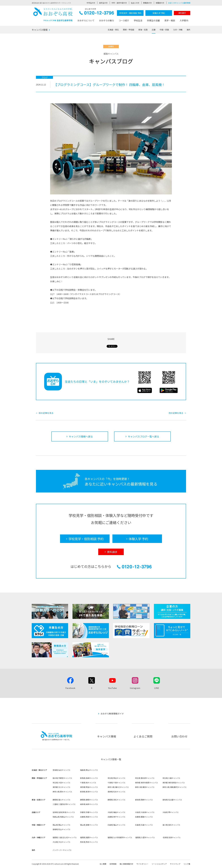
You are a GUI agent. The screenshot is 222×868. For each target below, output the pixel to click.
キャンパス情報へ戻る (81, 436)
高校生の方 (103, 3)
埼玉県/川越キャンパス (171, 778)
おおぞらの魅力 (107, 20)
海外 (188, 30)
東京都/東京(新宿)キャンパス (174, 783)
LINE (157, 688)
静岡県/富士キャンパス (62, 800)
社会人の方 (135, 3)
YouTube (112, 688)
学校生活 (138, 20)
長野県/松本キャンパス (116, 792)
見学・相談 (170, 20)
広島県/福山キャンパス (116, 825)
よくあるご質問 (143, 736)
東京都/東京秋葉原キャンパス (146, 783)
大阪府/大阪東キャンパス (145, 812)
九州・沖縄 (178, 30)
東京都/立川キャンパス (62, 787)
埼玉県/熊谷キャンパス (116, 778)
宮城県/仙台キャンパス (62, 770)
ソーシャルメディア (159, 864)
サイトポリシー (142, 864)
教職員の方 (148, 3)
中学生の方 (91, 3)
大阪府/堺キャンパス (171, 812)
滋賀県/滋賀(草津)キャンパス (64, 812)
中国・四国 (164, 30)
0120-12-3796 (97, 14)
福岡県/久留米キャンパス (145, 837)
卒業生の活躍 (153, 20)
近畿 (154, 30)
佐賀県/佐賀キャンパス (172, 837)
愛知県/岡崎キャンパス (144, 800)
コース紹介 (124, 20)
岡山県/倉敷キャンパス (89, 825)
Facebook (70, 688)
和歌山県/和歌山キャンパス (63, 817)
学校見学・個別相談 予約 (130, 13)
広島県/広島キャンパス (144, 825)
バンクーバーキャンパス (62, 850)
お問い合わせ (179, 736)
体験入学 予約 (159, 13)
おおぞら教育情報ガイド (112, 714)
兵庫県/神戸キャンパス (116, 817)
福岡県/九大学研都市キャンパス (120, 837)
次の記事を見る (176, 413)
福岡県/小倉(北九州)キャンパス (65, 837)
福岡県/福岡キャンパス (89, 837)
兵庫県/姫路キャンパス (144, 817)
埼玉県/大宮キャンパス (62, 783)
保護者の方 (160, 3)
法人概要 (103, 864)
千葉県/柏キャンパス (88, 783)
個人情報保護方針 (126, 864)
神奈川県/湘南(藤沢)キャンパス (174, 787)
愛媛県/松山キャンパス (62, 829)
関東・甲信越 (129, 30)
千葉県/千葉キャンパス (116, 783)
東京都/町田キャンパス (89, 787)
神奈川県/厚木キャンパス (62, 792)
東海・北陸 (143, 30)
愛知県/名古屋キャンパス (172, 800)
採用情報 (113, 864)
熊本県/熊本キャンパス (89, 842)
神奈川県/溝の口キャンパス (118, 787)
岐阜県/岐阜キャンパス (89, 804)
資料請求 (182, 13)
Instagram (135, 688)
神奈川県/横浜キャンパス (145, 787)
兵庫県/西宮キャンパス (89, 817)
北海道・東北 (113, 30)
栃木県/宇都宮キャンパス (62, 778)
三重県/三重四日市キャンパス (64, 804)
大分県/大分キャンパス (62, 842)
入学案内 (184, 20)
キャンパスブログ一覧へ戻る (143, 436)
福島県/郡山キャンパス (89, 770)
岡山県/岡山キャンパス (62, 825)
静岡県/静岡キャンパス (89, 800)
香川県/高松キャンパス (171, 825)
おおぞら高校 (53, 14)
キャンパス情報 (40, 30)
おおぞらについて (86, 20)
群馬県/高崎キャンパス (89, 778)
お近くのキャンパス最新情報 (179, 3)
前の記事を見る (46, 413)
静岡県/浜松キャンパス (116, 800)
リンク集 (187, 864)
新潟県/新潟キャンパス (89, 792)
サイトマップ (175, 864)
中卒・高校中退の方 (119, 3)
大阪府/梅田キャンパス (116, 812)
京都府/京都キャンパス (89, 812)
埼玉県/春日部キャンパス (145, 778)
